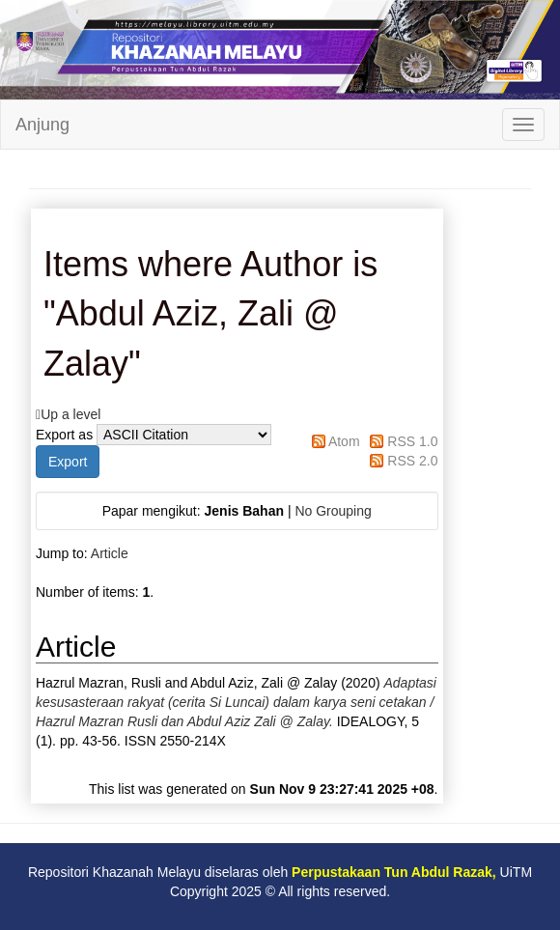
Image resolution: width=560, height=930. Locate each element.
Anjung (42, 125)
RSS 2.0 (412, 461)
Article (110, 553)
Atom (344, 441)
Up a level (70, 414)
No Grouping (333, 511)
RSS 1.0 (412, 441)
